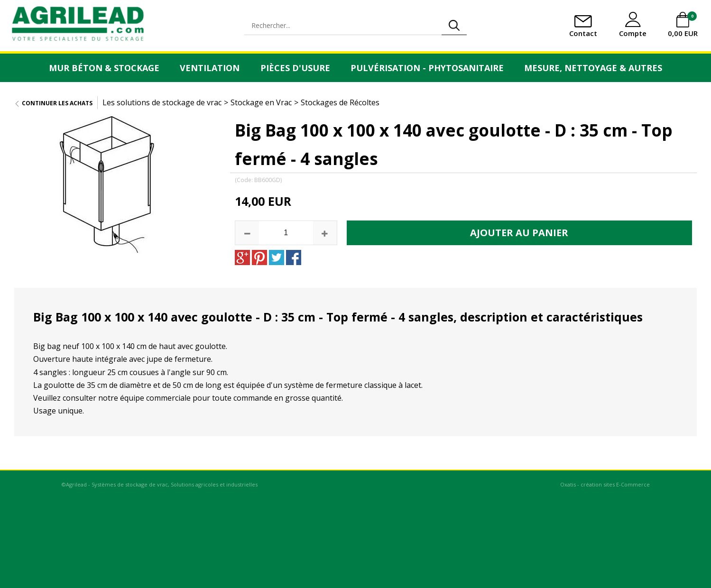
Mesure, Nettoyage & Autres (593, 68)
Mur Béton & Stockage (104, 68)
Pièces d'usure (295, 68)
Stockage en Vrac (261, 102)
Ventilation (210, 68)
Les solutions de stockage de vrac (162, 102)
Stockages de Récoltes (340, 102)
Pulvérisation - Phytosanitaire (427, 68)
